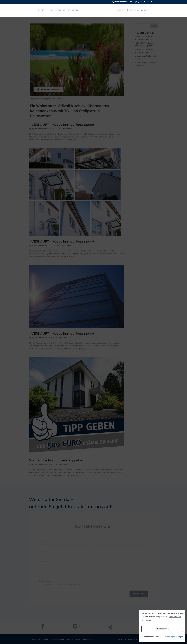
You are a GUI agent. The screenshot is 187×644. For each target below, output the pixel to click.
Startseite (43, 10)
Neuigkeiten (73, 10)
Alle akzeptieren (162, 629)
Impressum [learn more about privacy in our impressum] (147, 620)
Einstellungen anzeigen (173, 637)
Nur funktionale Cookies (151, 637)
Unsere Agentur (57, 10)
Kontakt (145, 10)
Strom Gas (134, 10)
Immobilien (121, 10)
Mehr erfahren (175, 617)
